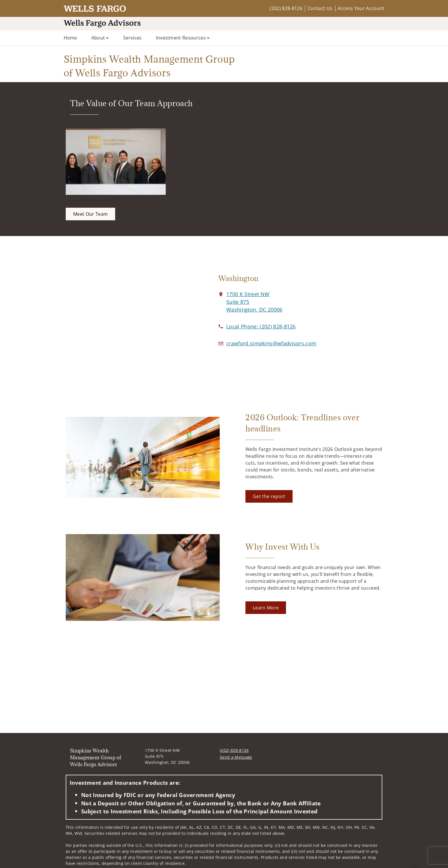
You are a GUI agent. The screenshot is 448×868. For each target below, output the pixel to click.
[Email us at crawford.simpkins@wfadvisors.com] (271, 343)
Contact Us (320, 8)
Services (132, 38)
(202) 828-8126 (286, 8)
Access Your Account (361, 8)
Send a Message (236, 757)
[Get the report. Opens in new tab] (269, 496)
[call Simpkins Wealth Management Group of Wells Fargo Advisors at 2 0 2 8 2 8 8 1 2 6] (261, 326)
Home (70, 38)
